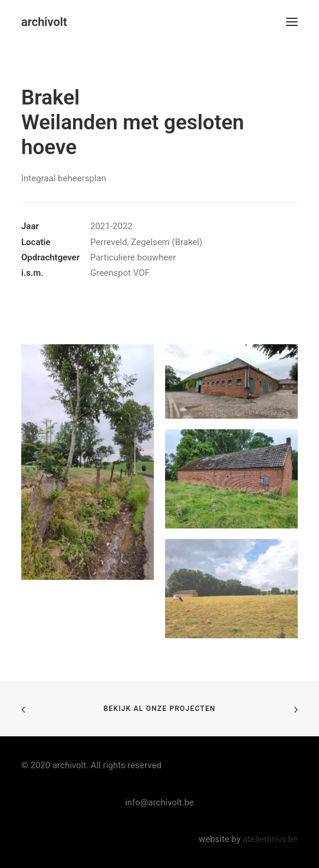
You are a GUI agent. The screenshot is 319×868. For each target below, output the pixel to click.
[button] (292, 22)
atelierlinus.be (270, 839)
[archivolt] (44, 22)
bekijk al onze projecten (159, 709)
